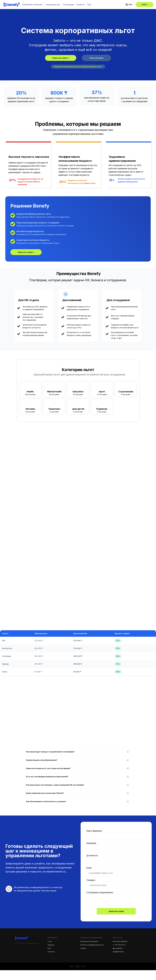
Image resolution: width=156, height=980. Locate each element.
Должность (92, 855)
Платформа (68, 5)
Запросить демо (116, 911)
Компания (91, 843)
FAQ (89, 5)
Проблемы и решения (32, 4)
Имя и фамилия (94, 831)
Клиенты (81, 5)
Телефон (91, 880)
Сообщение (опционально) (100, 892)
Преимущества (53, 5)
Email (89, 868)
